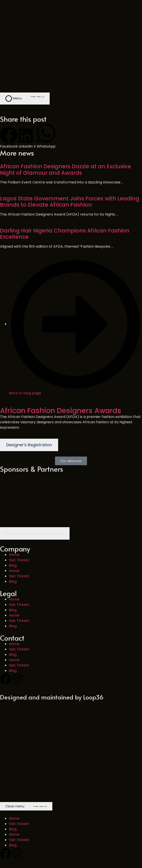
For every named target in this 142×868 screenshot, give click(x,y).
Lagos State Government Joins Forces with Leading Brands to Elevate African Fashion (70, 202)
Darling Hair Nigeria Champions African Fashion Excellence (65, 234)
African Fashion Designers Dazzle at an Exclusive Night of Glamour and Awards (66, 170)
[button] (9, 138)
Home (14, 555)
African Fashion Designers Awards (61, 410)
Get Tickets (19, 560)
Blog (13, 565)
